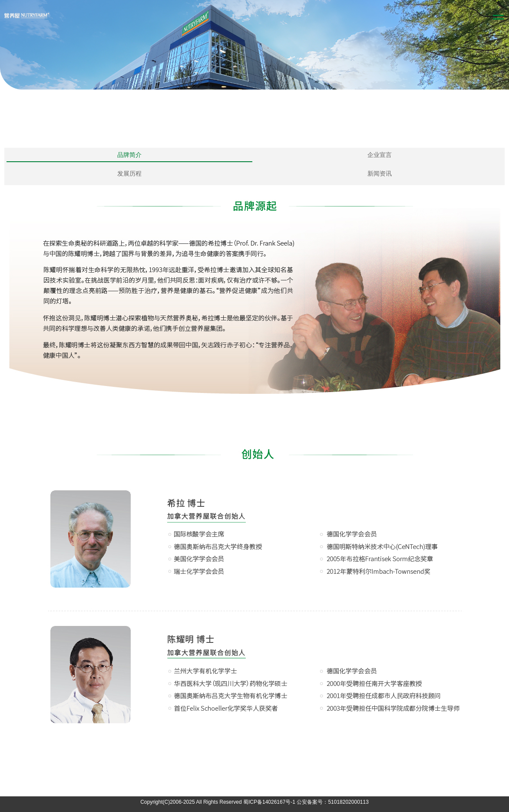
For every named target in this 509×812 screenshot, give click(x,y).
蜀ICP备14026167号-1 (269, 802)
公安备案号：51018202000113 (332, 802)
